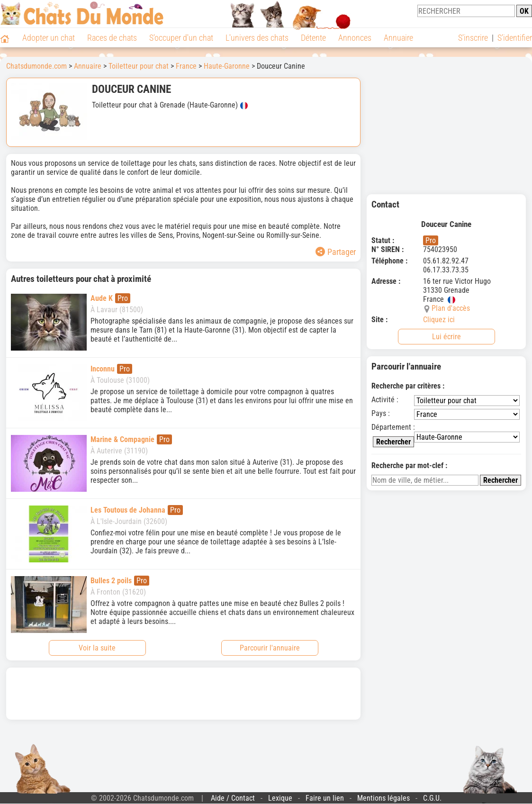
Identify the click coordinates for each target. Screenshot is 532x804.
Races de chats (112, 38)
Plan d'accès (451, 308)
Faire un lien (325, 798)
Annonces (355, 38)
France (186, 66)
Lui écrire (446, 337)
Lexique (280, 798)
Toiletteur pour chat (139, 66)
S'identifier (515, 38)
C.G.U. (432, 798)
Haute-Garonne (227, 66)
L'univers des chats (257, 38)
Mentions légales (383, 798)
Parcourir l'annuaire (270, 648)
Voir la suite (97, 648)
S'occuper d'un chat (181, 38)
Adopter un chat (49, 38)
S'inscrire (473, 38)
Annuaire (398, 38)
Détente (313, 38)
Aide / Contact (233, 798)
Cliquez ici (439, 320)
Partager (336, 252)
